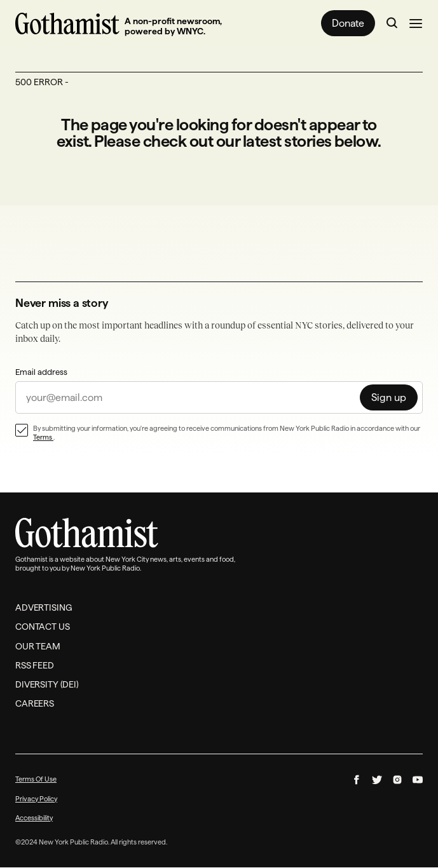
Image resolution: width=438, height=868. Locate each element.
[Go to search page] (392, 24)
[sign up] (219, 397)
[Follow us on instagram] (397, 780)
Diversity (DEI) (47, 684)
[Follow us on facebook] (357, 780)
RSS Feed (35, 665)
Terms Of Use (36, 780)
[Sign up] (389, 397)
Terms (43, 437)
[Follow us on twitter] (377, 780)
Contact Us (43, 627)
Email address (41, 372)
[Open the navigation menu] (416, 24)
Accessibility (34, 818)
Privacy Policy (36, 799)
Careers (35, 704)
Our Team (38, 646)
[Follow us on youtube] (418, 780)
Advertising (44, 608)
